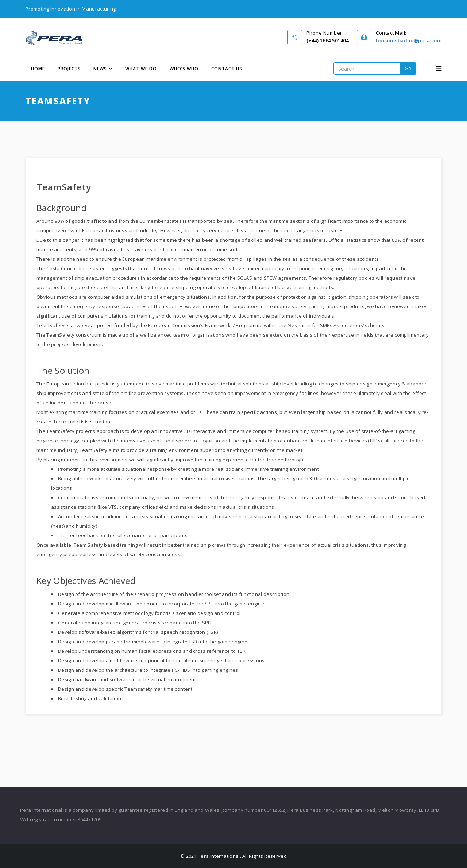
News (100, 69)
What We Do (141, 69)
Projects (69, 69)
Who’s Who (184, 69)
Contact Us (227, 69)
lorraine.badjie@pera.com (409, 40)
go (408, 68)
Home (38, 69)
